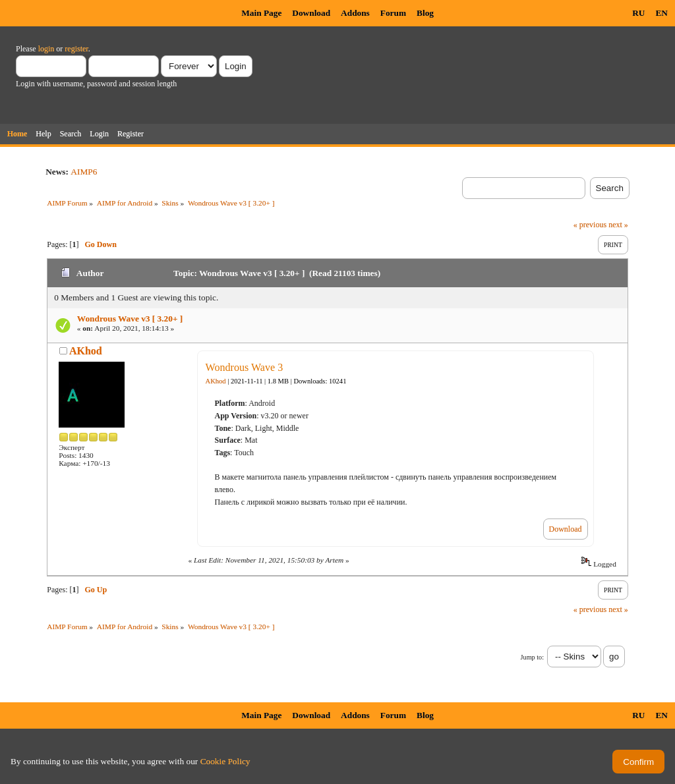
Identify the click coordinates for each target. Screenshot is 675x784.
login (46, 49)
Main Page (261, 13)
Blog (425, 13)
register (76, 49)
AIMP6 (84, 172)
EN (661, 13)
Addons (355, 13)
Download (311, 13)
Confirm (638, 762)
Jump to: (532, 657)
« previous (590, 225)
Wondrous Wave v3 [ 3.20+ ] (130, 319)
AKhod (86, 351)
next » (618, 225)
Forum (393, 13)
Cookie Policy (225, 761)
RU (638, 13)
